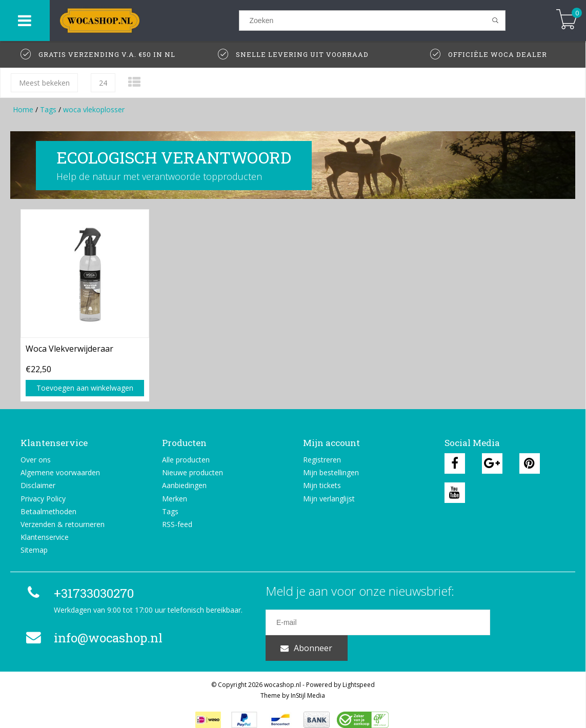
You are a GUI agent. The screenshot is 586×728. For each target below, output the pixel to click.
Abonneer (527, 622)
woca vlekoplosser (94, 109)
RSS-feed (177, 524)
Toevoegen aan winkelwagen (85, 388)
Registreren (322, 460)
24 (103, 83)
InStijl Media (308, 682)
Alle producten (186, 460)
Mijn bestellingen (331, 472)
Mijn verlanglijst (329, 499)
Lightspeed (359, 671)
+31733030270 (78, 593)
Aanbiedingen (184, 485)
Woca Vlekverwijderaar (69, 349)
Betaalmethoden (48, 511)
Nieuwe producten (193, 472)
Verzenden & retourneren (63, 524)
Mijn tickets (322, 485)
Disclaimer (38, 485)
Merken (175, 499)
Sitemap (34, 550)
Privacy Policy (43, 499)
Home (23, 109)
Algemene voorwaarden (60, 472)
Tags (48, 109)
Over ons (36, 460)
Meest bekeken (44, 83)
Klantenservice (45, 537)
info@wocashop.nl (93, 638)
